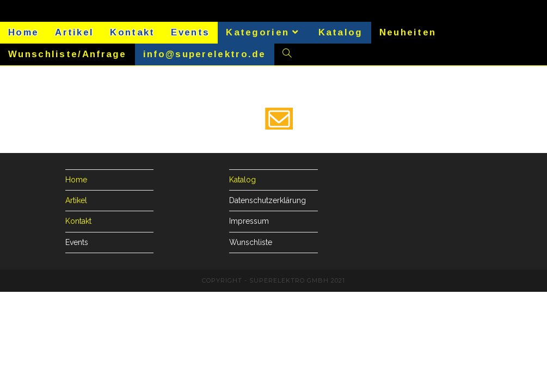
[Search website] (287, 54)
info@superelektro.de (205, 54)
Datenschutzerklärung (268, 200)
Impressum (249, 221)
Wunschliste (251, 242)
